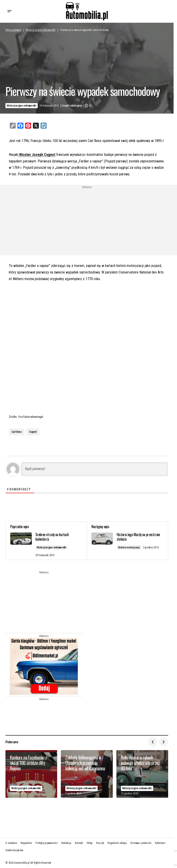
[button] (10, 11)
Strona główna (13, 30)
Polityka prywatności (46, 843)
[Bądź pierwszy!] (95, 469)
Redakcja (66, 843)
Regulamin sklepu (117, 843)
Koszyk (100, 843)
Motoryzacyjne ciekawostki (41, 30)
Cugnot (33, 432)
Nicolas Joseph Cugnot (37, 155)
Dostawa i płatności (141, 843)
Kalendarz (160, 843)
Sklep (90, 843)
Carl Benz (17, 432)
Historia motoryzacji (129, 547)
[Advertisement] (50, 221)
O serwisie (11, 843)
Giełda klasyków (14, 850)
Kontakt (79, 843)
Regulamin (26, 843)
